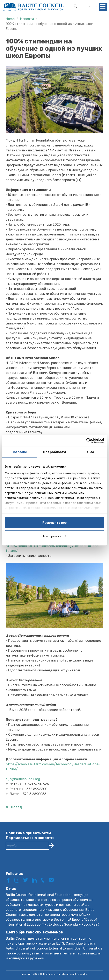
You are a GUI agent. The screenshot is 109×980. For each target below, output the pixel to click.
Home (10, 19)
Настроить (55, 536)
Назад (16, 807)
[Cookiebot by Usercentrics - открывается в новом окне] (86, 440)
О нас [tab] (90, 452)
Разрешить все (54, 523)
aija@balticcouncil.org (23, 779)
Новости (27, 19)
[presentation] (37, 864)
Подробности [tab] (54, 452)
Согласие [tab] (19, 452)
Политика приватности (28, 833)
